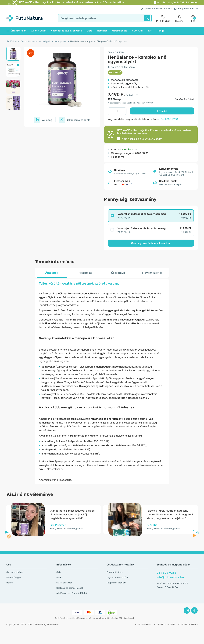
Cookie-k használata (165, 625)
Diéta (89, 31)
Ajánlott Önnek (39, 31)
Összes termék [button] (16, 31)
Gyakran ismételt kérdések (156, 9)
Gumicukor (138, 31)
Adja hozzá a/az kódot (177, 2)
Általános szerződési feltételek (72, 593)
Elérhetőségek (14, 577)
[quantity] (117, 111)
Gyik (59, 572)
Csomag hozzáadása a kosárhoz (151, 243)
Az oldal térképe (143, 625)
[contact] (163, 18)
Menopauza (60, 41)
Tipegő (161, 31)
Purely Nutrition (116, 52)
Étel (150, 31)
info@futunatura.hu (186, 9)
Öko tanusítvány (15, 572)
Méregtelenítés (120, 31)
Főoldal (12, 41)
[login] (179, 18)
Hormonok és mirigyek (39, 41)
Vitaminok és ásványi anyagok (66, 31)
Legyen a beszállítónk (117, 577)
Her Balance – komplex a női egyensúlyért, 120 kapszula (98, 41)
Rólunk (10, 583)
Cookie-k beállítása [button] (188, 625)
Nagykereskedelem (116, 583)
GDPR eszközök (64, 583)
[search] (105, 18)
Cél (22, 41)
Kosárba (162, 111)
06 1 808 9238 (169, 119)
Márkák (60, 577)
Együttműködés (115, 572)
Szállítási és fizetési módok (70, 588)
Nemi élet (102, 31)
